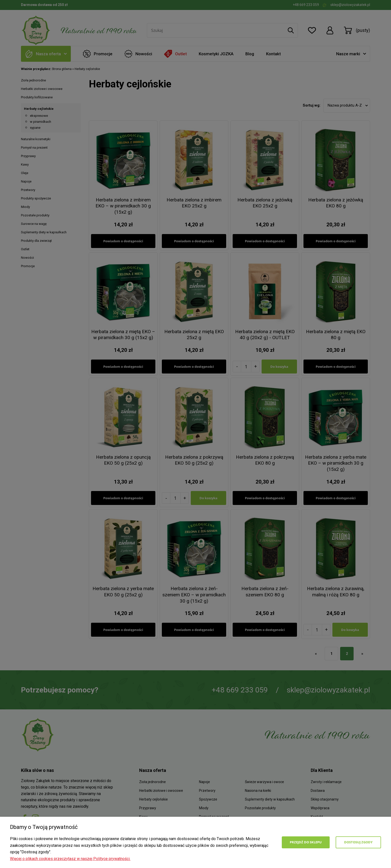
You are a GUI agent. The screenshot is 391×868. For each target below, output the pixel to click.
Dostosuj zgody (358, 842)
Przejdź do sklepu (306, 842)
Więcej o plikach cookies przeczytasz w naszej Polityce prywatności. (70, 859)
